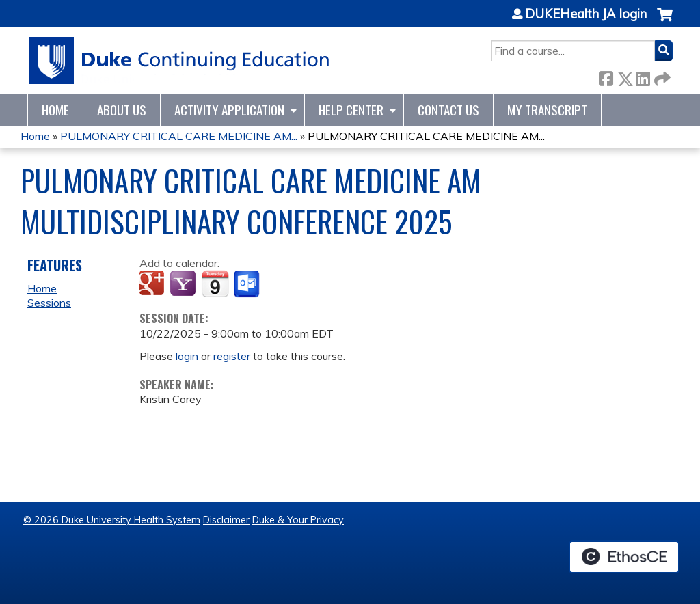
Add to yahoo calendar (184, 284)
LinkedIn (643, 76)
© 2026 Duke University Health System (112, 520)
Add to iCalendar (215, 284)
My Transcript (547, 110)
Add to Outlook (248, 284)
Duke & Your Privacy (298, 520)
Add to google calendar (153, 284)
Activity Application (229, 110)
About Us (122, 110)
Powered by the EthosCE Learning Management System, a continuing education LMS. (624, 557)
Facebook (606, 76)
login (187, 356)
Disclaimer (226, 520)
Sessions (49, 303)
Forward (661, 76)
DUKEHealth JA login (586, 14)
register (232, 356)
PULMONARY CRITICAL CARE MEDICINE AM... (179, 136)
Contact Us (448, 110)
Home (55, 110)
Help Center (351, 110)
